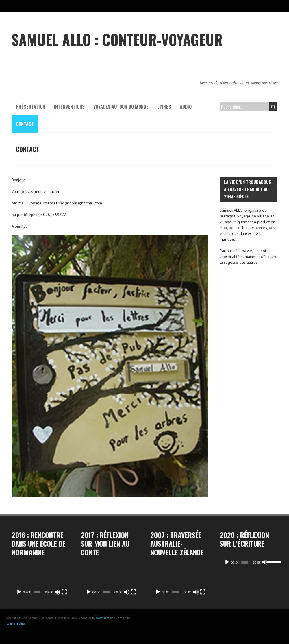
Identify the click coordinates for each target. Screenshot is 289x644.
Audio (186, 107)
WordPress (102, 618)
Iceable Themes (16, 624)
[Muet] (57, 592)
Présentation (30, 107)
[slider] (243, 562)
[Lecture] (19, 592)
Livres (164, 107)
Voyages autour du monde (121, 107)
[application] (40, 581)
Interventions (69, 107)
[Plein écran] (64, 592)
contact (25, 124)
